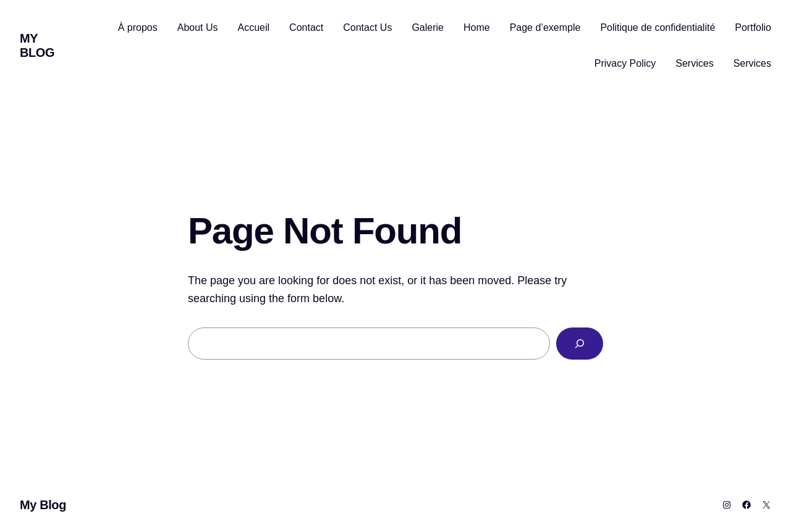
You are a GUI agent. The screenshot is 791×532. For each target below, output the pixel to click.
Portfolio (753, 27)
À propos (138, 27)
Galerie (428, 27)
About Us (198, 27)
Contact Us (367, 27)
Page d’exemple (545, 27)
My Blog (37, 45)
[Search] (580, 344)
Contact (306, 27)
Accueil (254, 27)
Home (477, 27)
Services (694, 63)
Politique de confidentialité (658, 27)
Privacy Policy (625, 63)
